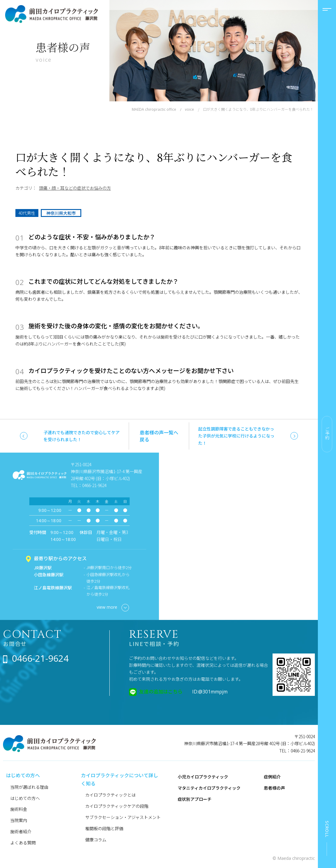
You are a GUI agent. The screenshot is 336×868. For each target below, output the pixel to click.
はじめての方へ (25, 798)
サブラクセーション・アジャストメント (123, 817)
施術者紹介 (21, 831)
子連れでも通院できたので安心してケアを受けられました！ (82, 436)
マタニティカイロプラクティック (209, 788)
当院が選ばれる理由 (29, 787)
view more (113, 608)
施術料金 (19, 809)
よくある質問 (23, 843)
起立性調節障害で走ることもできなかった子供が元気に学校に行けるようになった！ (236, 436)
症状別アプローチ (195, 799)
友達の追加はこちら (161, 691)
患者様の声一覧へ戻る (159, 436)
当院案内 (19, 820)
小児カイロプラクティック (203, 777)
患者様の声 (274, 788)
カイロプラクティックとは (110, 795)
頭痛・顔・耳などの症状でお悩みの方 (75, 188)
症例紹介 (272, 777)
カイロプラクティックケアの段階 (117, 806)
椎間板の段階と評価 (104, 828)
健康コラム (96, 840)
